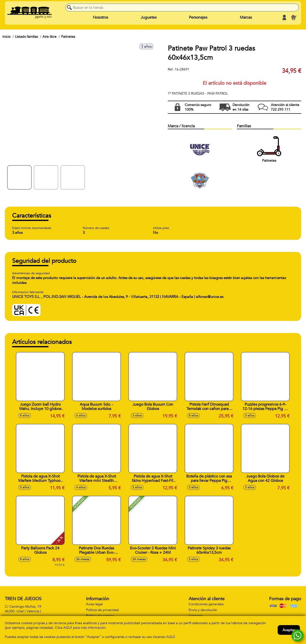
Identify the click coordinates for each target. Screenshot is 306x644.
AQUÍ (171, 637)
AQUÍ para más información (84, 628)
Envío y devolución (203, 610)
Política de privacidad (102, 610)
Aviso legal (94, 604)
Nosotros (101, 17)
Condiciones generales (206, 604)
